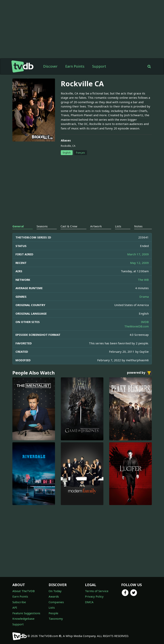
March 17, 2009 (138, 254)
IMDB (145, 322)
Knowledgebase (23, 619)
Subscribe (19, 602)
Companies (56, 602)
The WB (143, 280)
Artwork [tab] (96, 226)
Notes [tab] (138, 226)
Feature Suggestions (26, 613)
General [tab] (18, 226)
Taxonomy (56, 619)
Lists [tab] (118, 226)
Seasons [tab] (42, 226)
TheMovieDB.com (137, 326)
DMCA (89, 602)
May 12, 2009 (139, 263)
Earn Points (75, 66)
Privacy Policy (94, 596)
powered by (139, 373)
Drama (144, 297)
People (53, 613)
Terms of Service (97, 591)
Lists (52, 607)
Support (99, 66)
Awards (54, 596)
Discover (50, 66)
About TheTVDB (24, 591)
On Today (55, 591)
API (15, 607)
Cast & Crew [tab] (69, 226)
